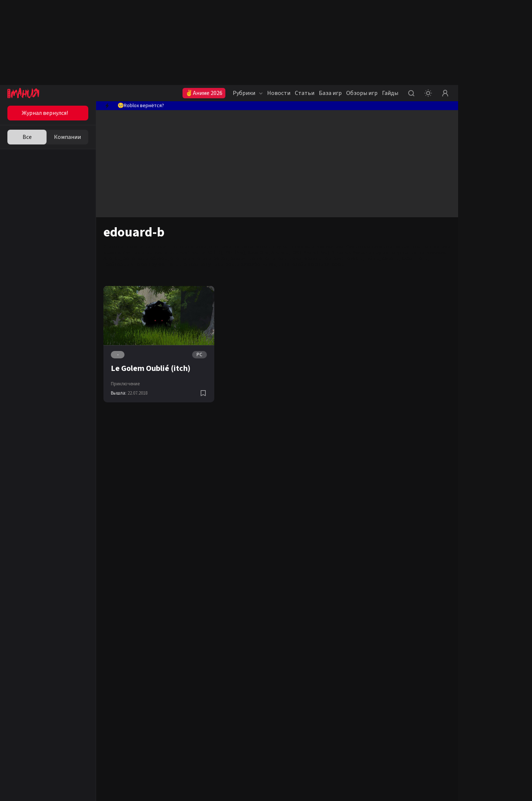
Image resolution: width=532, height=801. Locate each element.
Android (280, 253)
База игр (330, 93)
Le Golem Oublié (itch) (151, 368)
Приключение (125, 384)
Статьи (305, 93)
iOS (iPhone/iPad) (310, 253)
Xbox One (258, 253)
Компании (67, 137)
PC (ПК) (214, 253)
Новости (279, 93)
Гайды (390, 93)
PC (199, 355)
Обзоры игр (362, 93)
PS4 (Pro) (235, 253)
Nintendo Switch (350, 253)
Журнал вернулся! (45, 113)
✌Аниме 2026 (204, 93)
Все (27, 137)
